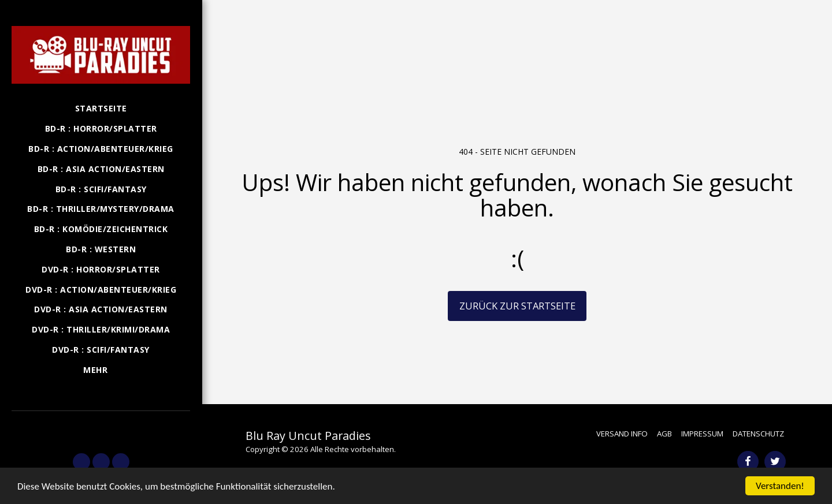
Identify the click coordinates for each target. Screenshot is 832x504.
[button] (101, 427)
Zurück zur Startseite (517, 306)
